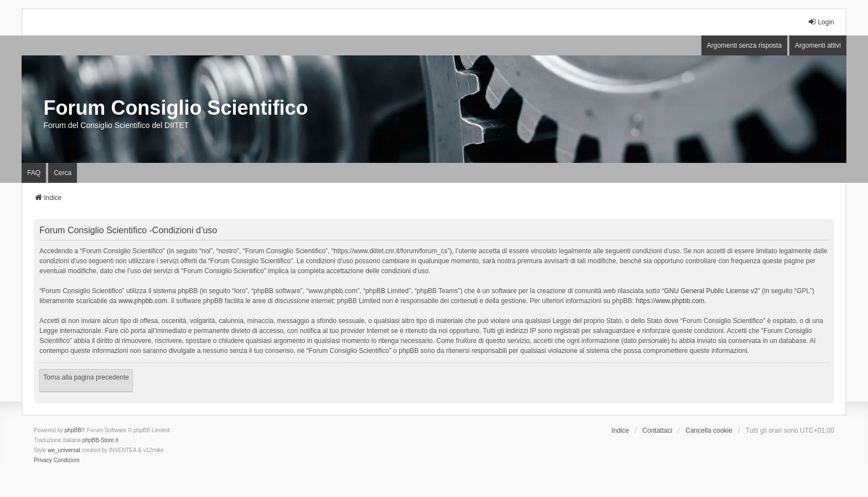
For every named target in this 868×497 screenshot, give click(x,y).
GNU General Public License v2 (711, 291)
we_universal (64, 450)
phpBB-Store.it (100, 440)
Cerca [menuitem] (63, 173)
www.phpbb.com (143, 301)
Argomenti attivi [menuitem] (818, 45)
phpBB (73, 430)
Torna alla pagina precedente (86, 377)
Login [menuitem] (821, 22)
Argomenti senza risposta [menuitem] (744, 45)
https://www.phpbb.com (670, 301)
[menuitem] (43, 460)
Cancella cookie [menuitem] (709, 431)
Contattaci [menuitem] (657, 431)
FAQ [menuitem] (34, 173)
